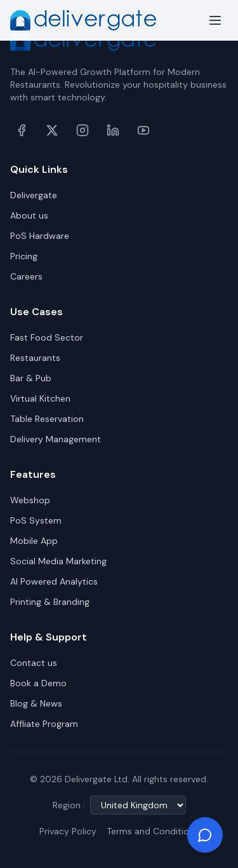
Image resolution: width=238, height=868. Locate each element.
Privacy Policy (68, 831)
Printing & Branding (50, 602)
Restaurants (35, 358)
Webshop (30, 500)
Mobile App (34, 541)
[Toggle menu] (215, 20)
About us (29, 215)
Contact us (34, 663)
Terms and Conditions (153, 831)
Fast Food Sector (47, 337)
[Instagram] (83, 130)
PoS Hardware (40, 236)
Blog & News (36, 703)
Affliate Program (44, 724)
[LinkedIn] (113, 130)
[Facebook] (22, 130)
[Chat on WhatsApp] (205, 835)
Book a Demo (38, 683)
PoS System (36, 520)
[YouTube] (143, 130)
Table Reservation (47, 419)
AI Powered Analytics (54, 581)
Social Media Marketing (58, 561)
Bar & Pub (31, 378)
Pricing (24, 256)
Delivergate (34, 195)
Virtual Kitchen (40, 398)
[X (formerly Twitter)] (52, 130)
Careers (26, 276)
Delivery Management (56, 439)
